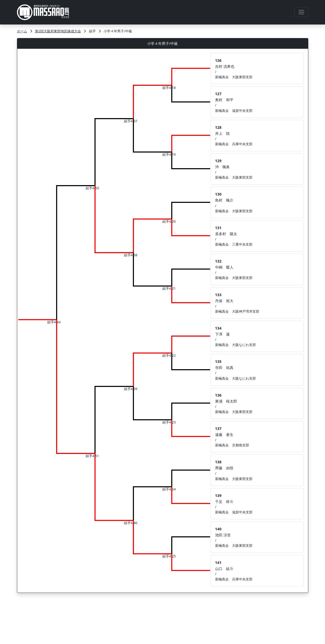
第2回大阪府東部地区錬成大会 (58, 31)
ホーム (22, 31)
